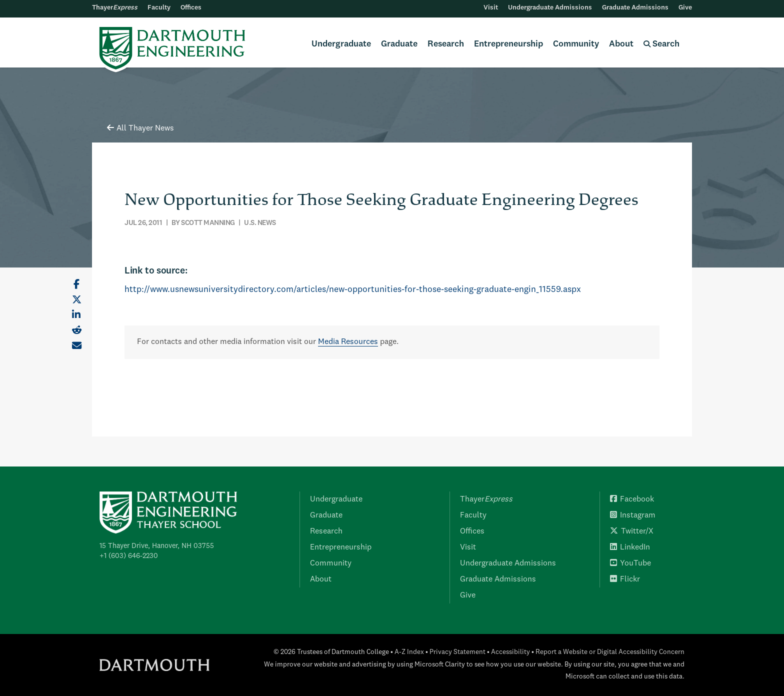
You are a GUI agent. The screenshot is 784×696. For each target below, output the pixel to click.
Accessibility (510, 652)
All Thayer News (140, 128)
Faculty (159, 8)
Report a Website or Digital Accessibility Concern (610, 652)
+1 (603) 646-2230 (129, 556)
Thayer (115, 8)
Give (685, 8)
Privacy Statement (457, 652)
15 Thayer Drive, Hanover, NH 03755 (157, 546)
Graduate (399, 44)
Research (446, 44)
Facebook (632, 499)
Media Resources (348, 342)
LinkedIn (630, 547)
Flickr (625, 579)
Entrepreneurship (508, 44)
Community (576, 44)
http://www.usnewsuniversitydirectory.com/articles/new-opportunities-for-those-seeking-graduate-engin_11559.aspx (353, 290)
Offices (191, 8)
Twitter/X (632, 531)
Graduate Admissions (635, 8)
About (621, 44)
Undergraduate (341, 44)
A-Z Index (409, 652)
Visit (491, 8)
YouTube (630, 563)
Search (661, 44)
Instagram (633, 515)
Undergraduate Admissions (550, 8)
